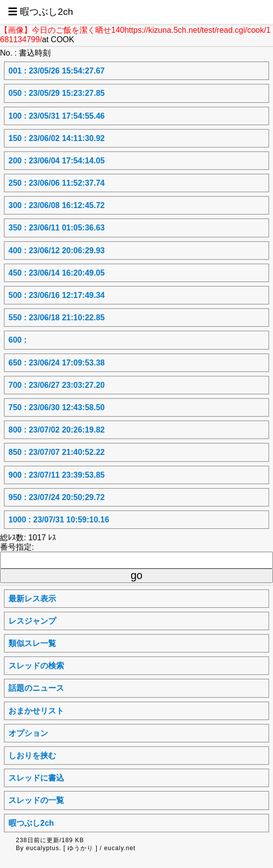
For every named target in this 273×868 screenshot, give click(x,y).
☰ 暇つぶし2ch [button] (40, 12)
